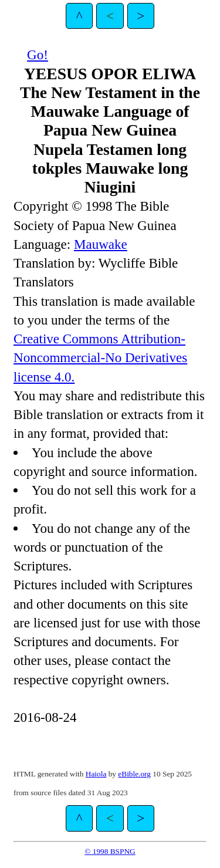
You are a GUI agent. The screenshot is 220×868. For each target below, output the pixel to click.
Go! (38, 55)
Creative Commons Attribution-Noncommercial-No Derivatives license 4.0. (100, 358)
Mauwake (101, 244)
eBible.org (134, 774)
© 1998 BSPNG (110, 851)
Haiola (96, 774)
